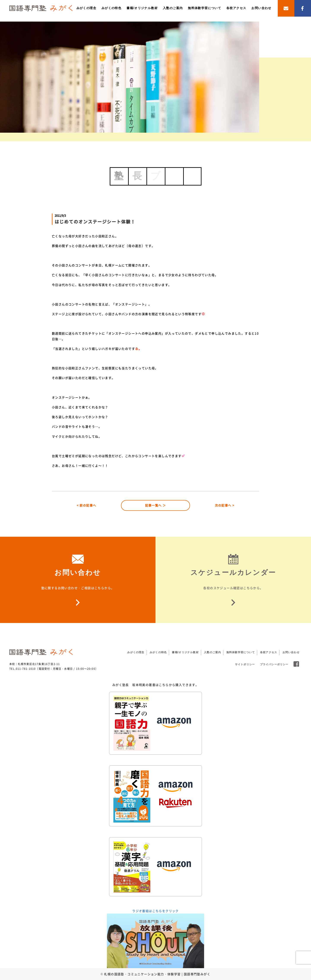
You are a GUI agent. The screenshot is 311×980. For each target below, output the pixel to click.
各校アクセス (236, 8)
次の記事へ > (225, 505)
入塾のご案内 (173, 8)
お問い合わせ (261, 8)
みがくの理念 (86, 8)
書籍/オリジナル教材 (142, 8)
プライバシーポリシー (274, 664)
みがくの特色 (111, 8)
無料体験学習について (205, 8)
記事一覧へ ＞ (156, 505)
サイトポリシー (245, 664)
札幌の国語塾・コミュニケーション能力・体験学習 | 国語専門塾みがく (157, 974)
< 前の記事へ (86, 505)
